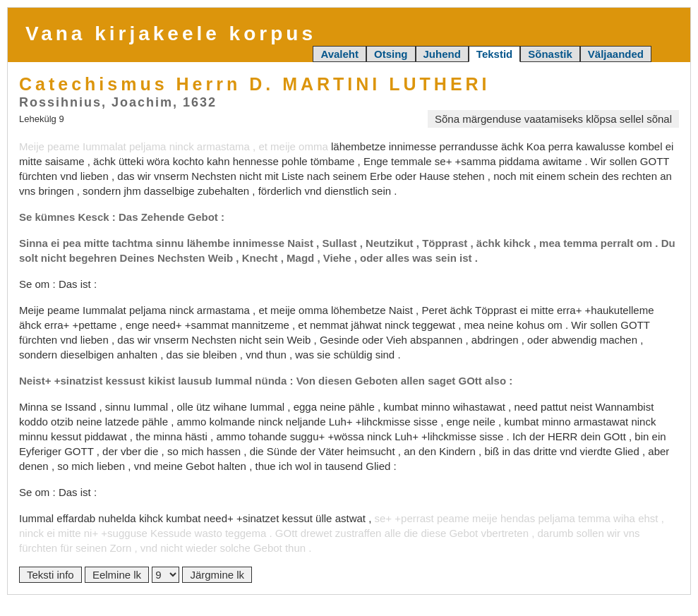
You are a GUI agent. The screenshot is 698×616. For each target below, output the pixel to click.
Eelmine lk (117, 575)
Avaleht (339, 54)
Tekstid (494, 54)
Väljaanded (616, 54)
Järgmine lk (217, 575)
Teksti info (50, 575)
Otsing (391, 54)
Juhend (442, 54)
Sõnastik (550, 54)
